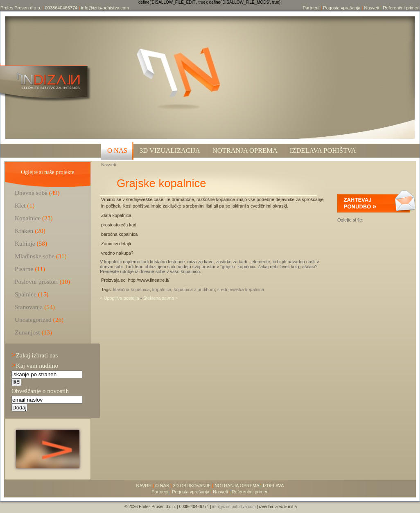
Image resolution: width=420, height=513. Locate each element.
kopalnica (162, 289)
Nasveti (371, 8)
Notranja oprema (245, 150)
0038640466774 (61, 8)
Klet (20, 205)
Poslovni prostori (36, 281)
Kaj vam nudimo (35, 365)
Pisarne (24, 269)
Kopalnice (28, 218)
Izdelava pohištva (323, 150)
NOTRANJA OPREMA (237, 486)
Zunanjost (27, 332)
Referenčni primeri (401, 8)
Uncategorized (33, 320)
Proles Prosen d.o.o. (21, 8)
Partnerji (311, 8)
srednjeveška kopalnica (241, 289)
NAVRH (144, 486)
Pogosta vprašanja (342, 8)
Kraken (24, 231)
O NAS (117, 150)
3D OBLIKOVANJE (192, 486)
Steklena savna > (161, 298)
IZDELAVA (273, 486)
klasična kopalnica (131, 289)
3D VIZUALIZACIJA (170, 150)
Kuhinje (25, 243)
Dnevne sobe (31, 193)
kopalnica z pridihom (194, 289)
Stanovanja (29, 307)
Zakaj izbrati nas (35, 355)
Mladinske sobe (35, 256)
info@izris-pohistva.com (105, 8)
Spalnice (26, 294)
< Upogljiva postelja (120, 298)
